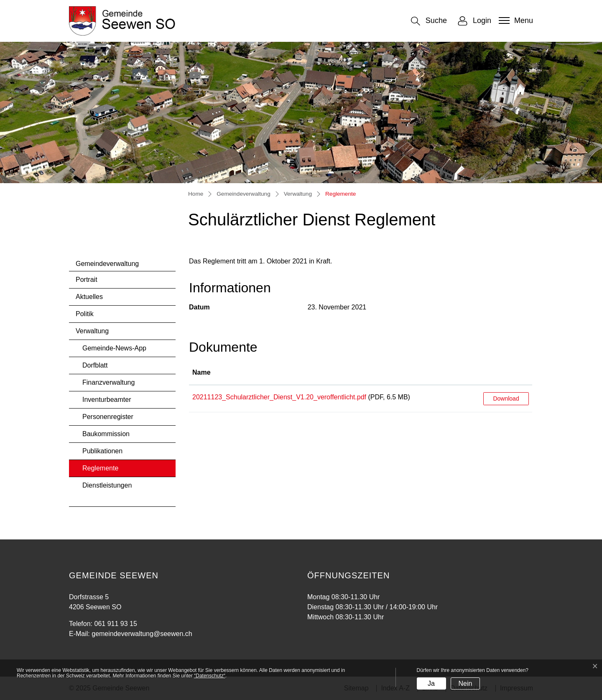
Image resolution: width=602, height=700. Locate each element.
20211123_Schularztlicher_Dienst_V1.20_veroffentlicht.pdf (279, 397)
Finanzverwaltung (108, 382)
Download (506, 399)
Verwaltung (92, 331)
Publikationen (102, 451)
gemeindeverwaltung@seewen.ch (142, 634)
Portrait (87, 280)
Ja (431, 683)
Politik (85, 314)
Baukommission (106, 434)
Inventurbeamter (107, 400)
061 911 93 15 (115, 624)
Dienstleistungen (107, 485)
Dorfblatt (95, 365)
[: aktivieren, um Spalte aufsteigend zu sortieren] (506, 373)
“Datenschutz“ (210, 676)
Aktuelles (89, 297)
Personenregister (108, 417)
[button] (429, 21)
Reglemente (105, 471)
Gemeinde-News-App (114, 348)
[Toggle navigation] (515, 20)
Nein (465, 683)
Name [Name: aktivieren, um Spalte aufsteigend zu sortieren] (202, 372)
